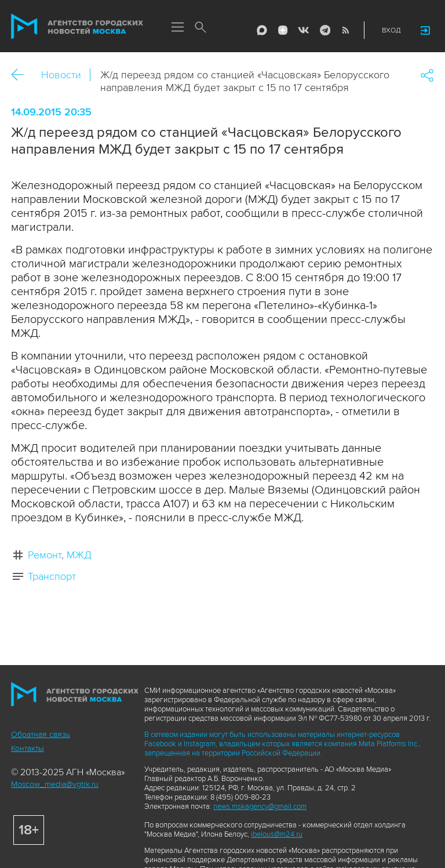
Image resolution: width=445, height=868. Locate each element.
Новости (61, 75)
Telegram (324, 30)
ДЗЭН (283, 30)
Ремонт (45, 555)
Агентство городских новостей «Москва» (77, 27)
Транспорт (52, 576)
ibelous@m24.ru (277, 834)
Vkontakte (304, 30)
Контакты (28, 748)
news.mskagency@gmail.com (260, 807)
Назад (22, 75)
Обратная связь (41, 734)
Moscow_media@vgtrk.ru (55, 784)
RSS (345, 30)
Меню (177, 28)
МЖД (79, 555)
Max (262, 30)
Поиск (200, 28)
